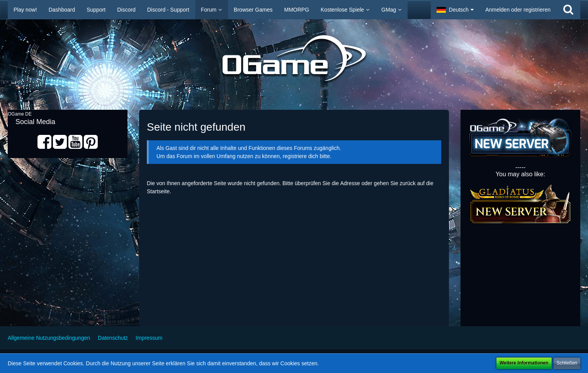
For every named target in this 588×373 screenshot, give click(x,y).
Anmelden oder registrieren (518, 10)
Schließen (567, 363)
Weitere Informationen (524, 363)
